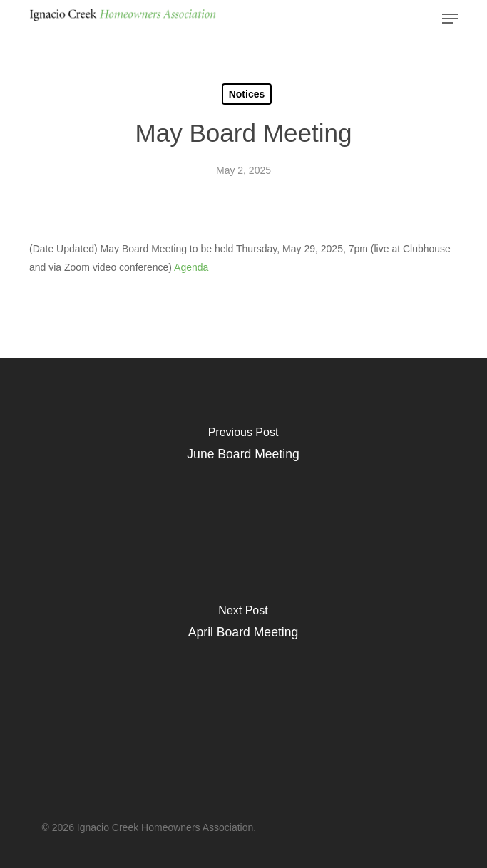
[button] (450, 19)
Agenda (191, 267)
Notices (247, 94)
